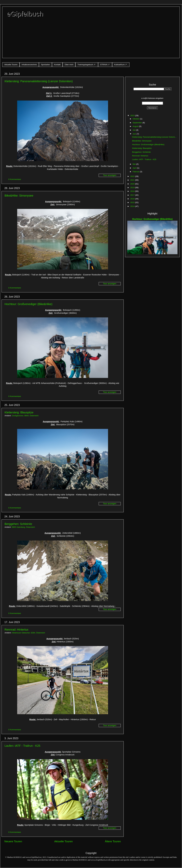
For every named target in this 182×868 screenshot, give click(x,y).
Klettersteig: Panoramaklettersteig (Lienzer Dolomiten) (39, 81)
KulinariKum (119, 65)
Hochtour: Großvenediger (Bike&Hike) (28, 304)
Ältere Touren (113, 841)
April (135, 168)
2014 (133, 206)
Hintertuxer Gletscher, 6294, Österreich (28, 633)
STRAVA (104, 65)
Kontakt (57, 65)
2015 (133, 202)
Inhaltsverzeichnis (29, 65)
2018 (133, 191)
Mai (134, 164)
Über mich (69, 65)
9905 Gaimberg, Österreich (23, 527)
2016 (133, 199)
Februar (136, 172)
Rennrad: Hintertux (16, 630)
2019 (133, 188)
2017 (133, 195)
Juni (135, 134)
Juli (134, 130)
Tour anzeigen (110, 175)
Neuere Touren (13, 841)
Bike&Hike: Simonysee (19, 196)
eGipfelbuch (25, 14)
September (138, 123)
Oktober (136, 119)
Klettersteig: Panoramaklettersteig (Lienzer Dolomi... (154, 137)
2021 (133, 180)
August (136, 126)
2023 (133, 116)
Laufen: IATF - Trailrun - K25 (22, 746)
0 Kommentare (15, 179)
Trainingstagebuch (85, 65)
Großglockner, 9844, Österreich (25, 416)
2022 (133, 176)
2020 (133, 184)
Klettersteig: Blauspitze (19, 412)
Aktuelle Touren (11, 65)
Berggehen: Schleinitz (18, 524)
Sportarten (46, 65)
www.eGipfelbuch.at (34, 857)
